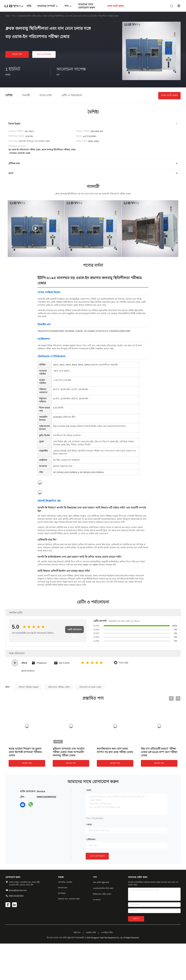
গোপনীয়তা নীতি (107, 933)
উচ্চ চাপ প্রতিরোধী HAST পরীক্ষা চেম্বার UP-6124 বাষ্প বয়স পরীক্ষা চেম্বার (159, 752)
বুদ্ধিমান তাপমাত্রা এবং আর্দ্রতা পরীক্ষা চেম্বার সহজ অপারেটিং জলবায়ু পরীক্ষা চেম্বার (69, 752)
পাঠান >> (136, 919)
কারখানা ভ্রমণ (63, 888)
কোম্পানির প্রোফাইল (65, 882)
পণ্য (13, 16)
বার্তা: (89, 790)
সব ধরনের (97, 900)
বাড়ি (7, 16)
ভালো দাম (17, 54)
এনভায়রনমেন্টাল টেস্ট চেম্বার (29, 16)
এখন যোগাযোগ (97, 856)
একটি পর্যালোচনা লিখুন (75, 631)
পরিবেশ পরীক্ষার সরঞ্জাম (28, 687)
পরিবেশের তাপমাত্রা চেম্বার (90, 687)
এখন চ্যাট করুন (44, 54)
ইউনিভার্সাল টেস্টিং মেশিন (102, 894)
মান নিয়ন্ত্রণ (62, 893)
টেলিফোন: (91, 839)
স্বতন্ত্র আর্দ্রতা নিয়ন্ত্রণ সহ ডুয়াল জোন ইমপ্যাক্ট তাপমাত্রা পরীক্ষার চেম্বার (25, 752)
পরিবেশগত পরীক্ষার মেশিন (59, 687)
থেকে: (89, 825)
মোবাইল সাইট (91, 933)
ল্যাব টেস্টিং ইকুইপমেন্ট (101, 882)
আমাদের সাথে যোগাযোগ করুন (69, 899)
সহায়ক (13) (123, 663)
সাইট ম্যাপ (77, 933)
